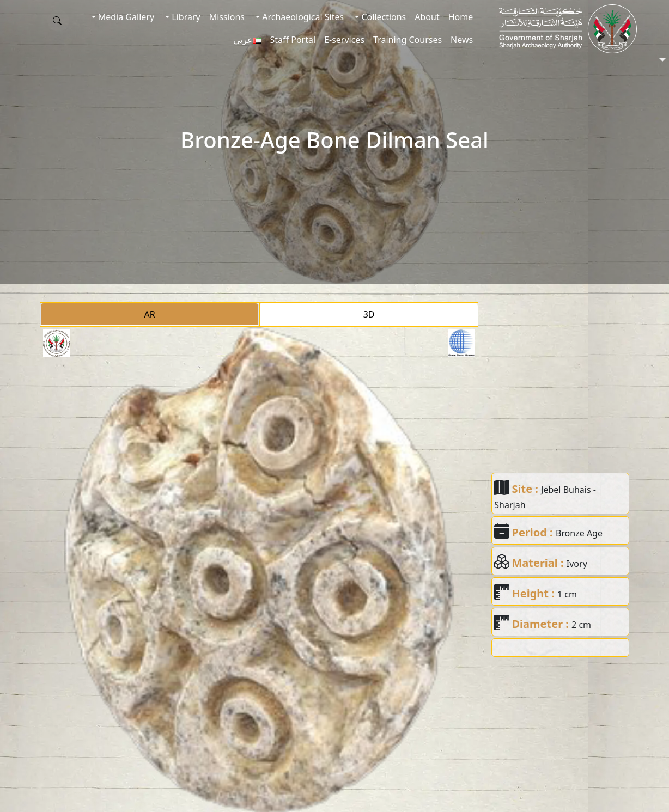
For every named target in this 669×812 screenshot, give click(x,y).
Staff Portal (293, 40)
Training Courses (408, 40)
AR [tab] (150, 314)
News (462, 40)
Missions (227, 17)
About (427, 17)
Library (185, 17)
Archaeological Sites (302, 17)
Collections (382, 17)
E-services (344, 40)
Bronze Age (579, 533)
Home (461, 17)
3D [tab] (369, 314)
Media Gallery (125, 17)
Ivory (577, 564)
